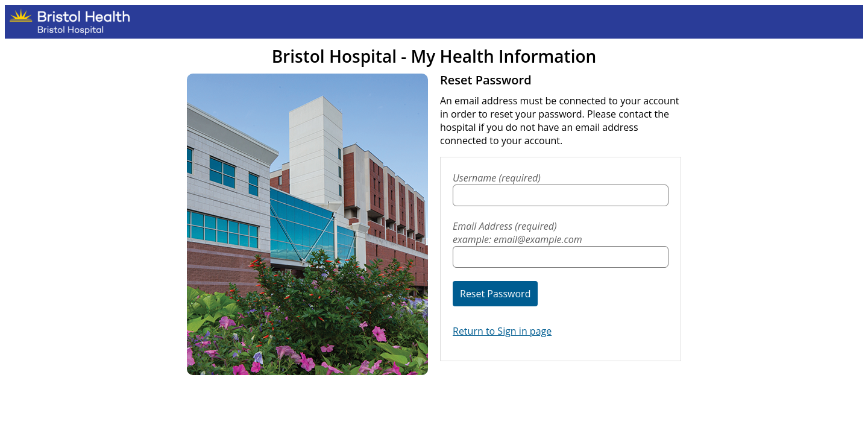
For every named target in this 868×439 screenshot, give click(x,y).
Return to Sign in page (502, 331)
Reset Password (495, 294)
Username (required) (497, 178)
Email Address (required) (561, 233)
